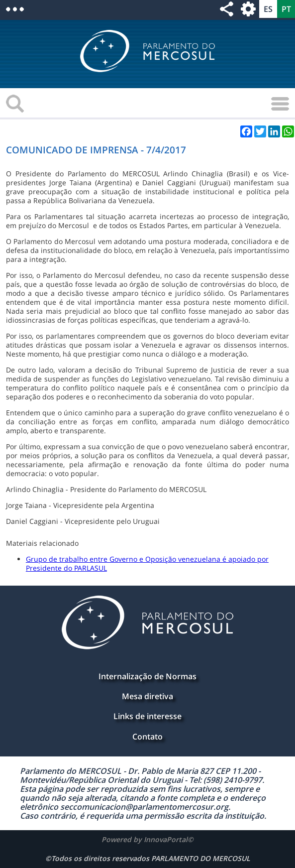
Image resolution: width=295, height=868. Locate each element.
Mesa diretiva (147, 696)
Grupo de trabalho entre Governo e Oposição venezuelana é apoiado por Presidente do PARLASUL (147, 563)
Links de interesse (147, 716)
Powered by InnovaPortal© (147, 839)
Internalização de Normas (147, 676)
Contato (147, 737)
